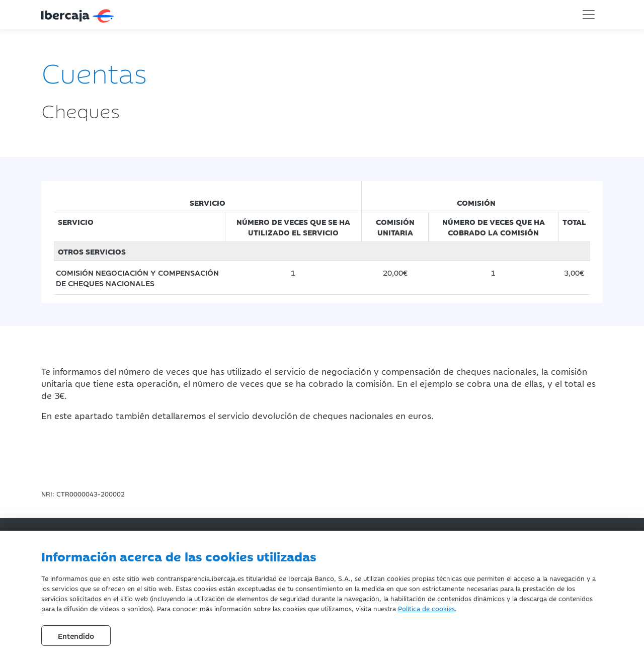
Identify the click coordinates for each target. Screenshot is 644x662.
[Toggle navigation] (589, 15)
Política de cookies (426, 608)
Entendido (76, 636)
